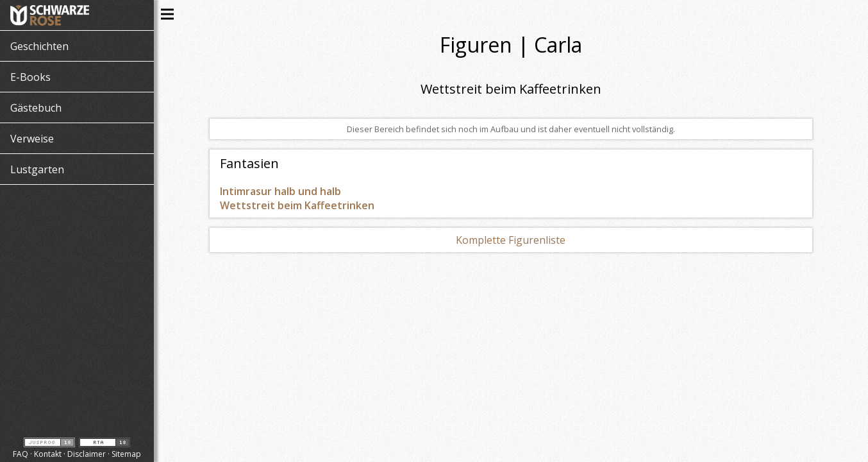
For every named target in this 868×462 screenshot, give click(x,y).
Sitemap (126, 454)
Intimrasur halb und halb (280, 191)
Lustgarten (37, 169)
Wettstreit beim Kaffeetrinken (297, 205)
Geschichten (39, 46)
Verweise (32, 139)
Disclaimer (87, 454)
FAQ (21, 454)
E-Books (30, 77)
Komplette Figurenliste (511, 240)
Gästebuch (36, 108)
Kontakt (48, 454)
